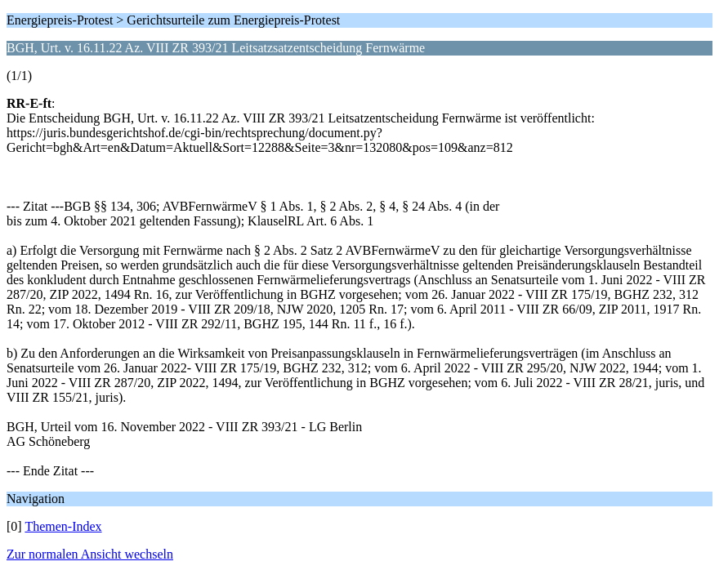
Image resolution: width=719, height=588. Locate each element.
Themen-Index (63, 526)
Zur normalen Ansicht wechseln (90, 554)
